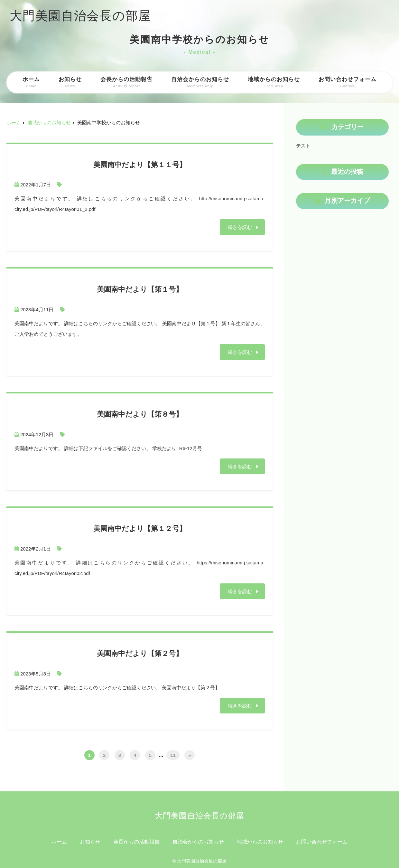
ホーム (31, 82)
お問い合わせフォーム (348, 82)
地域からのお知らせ (274, 82)
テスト (303, 146)
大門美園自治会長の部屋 (80, 16)
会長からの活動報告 (126, 82)
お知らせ (70, 82)
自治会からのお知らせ (200, 82)
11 (173, 755)
